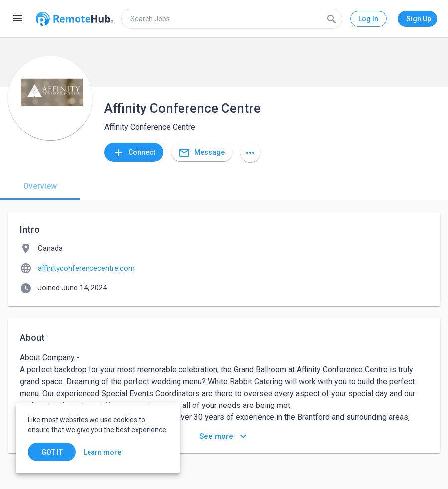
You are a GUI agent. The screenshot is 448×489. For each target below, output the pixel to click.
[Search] (332, 19)
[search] (232, 19)
